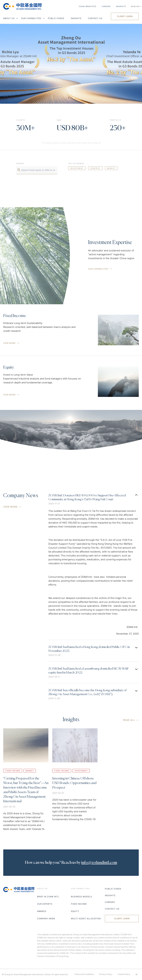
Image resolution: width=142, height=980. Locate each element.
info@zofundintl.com (99, 863)
